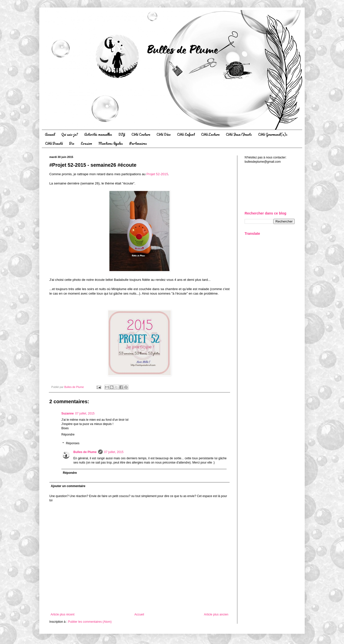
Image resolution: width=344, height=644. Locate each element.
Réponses (73, 444)
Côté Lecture (210, 134)
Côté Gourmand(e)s (273, 134)
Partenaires (138, 143)
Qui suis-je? (70, 134)
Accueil (50, 134)
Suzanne (67, 413)
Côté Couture (141, 134)
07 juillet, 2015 (85, 413)
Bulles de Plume (85, 452)
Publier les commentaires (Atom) (90, 622)
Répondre (68, 435)
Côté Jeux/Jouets (239, 134)
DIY (122, 134)
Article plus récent (62, 614)
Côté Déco (164, 134)
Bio (72, 143)
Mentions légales (111, 143)
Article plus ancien (216, 614)
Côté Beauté (54, 143)
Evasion (86, 143)
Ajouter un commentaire (68, 486)
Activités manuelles (98, 134)
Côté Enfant (186, 134)
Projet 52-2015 (157, 174)
